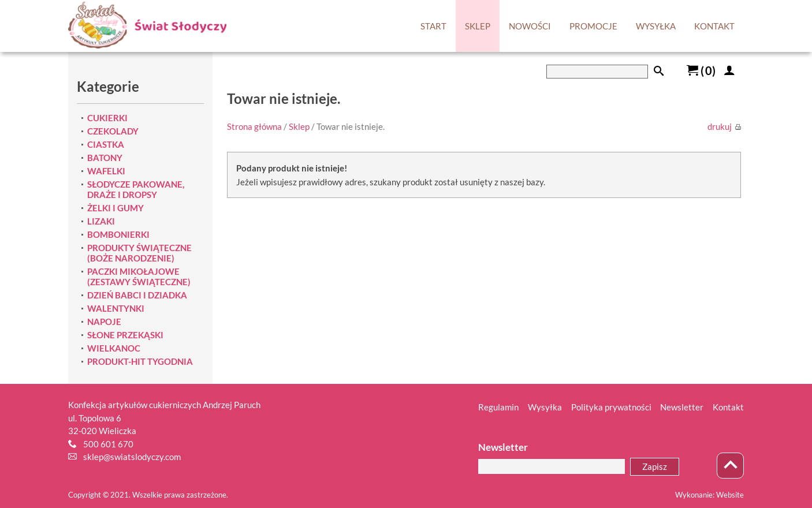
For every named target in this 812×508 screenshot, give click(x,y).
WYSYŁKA (656, 26)
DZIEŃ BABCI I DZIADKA (137, 295)
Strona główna (254, 126)
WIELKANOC (114, 348)
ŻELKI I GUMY (116, 208)
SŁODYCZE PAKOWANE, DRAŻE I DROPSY (136, 189)
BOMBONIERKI (118, 234)
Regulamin (498, 407)
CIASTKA (106, 144)
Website (730, 495)
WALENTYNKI (116, 308)
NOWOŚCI (530, 26)
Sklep (299, 126)
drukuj (724, 126)
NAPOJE (104, 322)
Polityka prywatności (611, 407)
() (701, 70)
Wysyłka (545, 407)
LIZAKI (101, 221)
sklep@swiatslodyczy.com (132, 457)
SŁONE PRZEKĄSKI (125, 335)
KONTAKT (714, 26)
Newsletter (682, 407)
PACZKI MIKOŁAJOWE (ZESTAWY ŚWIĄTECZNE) (139, 277)
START (433, 26)
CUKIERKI (107, 118)
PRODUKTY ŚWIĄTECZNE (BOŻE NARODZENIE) (139, 253)
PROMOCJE (593, 26)
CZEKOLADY (113, 131)
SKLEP (478, 26)
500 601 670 (108, 444)
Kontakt (728, 407)
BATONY (105, 158)
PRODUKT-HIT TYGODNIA (140, 361)
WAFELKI (106, 171)
